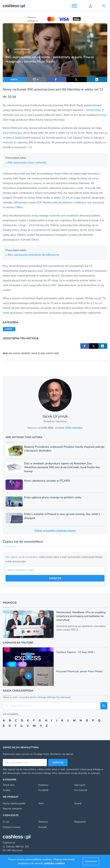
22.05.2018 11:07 (22, 52)
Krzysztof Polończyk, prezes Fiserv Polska (79, 671)
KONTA (14, 79)
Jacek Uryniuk (22, 49)
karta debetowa (12, 133)
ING (10, 353)
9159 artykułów (74, 428)
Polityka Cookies (12, 827)
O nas (6, 822)
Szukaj (78, 803)
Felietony (43, 785)
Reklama (43, 822)
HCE (39, 202)
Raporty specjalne (12, 809)
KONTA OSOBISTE (22, 353)
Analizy (7, 790)
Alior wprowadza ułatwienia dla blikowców (32, 255)
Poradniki (43, 790)
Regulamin (80, 822)
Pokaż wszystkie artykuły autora (55, 531)
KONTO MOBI (52, 353)
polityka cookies (54, 863)
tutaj (103, 115)
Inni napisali (81, 790)
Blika (19, 207)
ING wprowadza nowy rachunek (26, 162)
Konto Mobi (94, 110)
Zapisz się (58, 763)
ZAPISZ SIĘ (55, 578)
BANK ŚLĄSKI (38, 353)
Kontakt (43, 827)
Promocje (10, 603)
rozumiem (91, 861)
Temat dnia (9, 785)
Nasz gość (80, 785)
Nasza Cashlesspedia (14, 803)
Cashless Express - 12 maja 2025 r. (76, 652)
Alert (41, 803)
